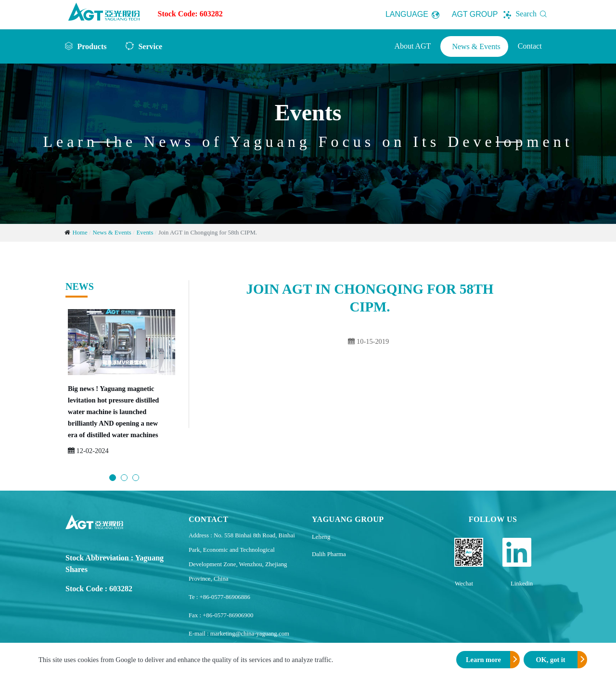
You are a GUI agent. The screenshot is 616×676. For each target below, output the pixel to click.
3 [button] (136, 478)
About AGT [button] (412, 46)
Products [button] (92, 46)
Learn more (483, 660)
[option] (122, 387)
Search (533, 14)
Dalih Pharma (329, 554)
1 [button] (113, 478)
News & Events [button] (476, 46)
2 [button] (124, 478)
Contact (530, 46)
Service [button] (150, 46)
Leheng (321, 537)
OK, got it (550, 660)
